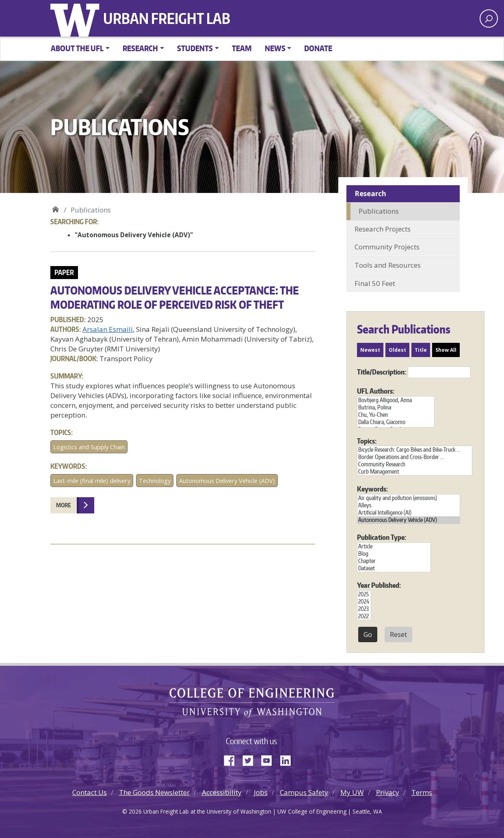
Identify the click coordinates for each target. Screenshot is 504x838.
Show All (446, 350)
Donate (318, 48)
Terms (422, 792)
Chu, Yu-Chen (396, 415)
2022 (364, 616)
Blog (394, 554)
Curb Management (415, 472)
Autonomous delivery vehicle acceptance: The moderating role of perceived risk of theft (175, 297)
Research (370, 194)
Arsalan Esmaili (108, 329)
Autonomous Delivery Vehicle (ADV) (227, 481)
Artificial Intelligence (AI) (409, 513)
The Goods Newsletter (154, 792)
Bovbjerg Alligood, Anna (396, 400)
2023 (364, 609)
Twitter (251, 759)
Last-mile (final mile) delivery (92, 481)
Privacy (388, 792)
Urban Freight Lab (167, 18)
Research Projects (383, 229)
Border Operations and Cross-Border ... (415, 457)
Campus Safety (304, 792)
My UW (352, 792)
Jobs (261, 792)
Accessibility (222, 792)
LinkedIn (288, 759)
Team (242, 48)
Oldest (397, 350)
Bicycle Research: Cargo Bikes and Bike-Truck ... (415, 450)
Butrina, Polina (396, 407)
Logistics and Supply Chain (89, 447)
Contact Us (90, 792)
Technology (155, 481)
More (64, 505)
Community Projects (387, 247)
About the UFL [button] (77, 48)
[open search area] (489, 18)
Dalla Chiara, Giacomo (396, 422)
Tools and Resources (388, 265)
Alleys (409, 505)
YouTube (270, 759)
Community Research (415, 464)
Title (421, 350)
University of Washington (77, 18)
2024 (364, 602)
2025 (364, 594)
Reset (398, 634)
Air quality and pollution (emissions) (409, 498)
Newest (370, 350)
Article (394, 546)
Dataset (394, 568)
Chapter (394, 561)
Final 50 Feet (375, 283)
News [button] (275, 48)
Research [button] (140, 48)
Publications (379, 211)
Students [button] (195, 48)
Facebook (232, 759)
